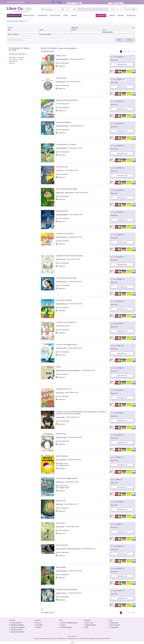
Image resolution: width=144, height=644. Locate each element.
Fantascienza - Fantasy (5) (17, 57)
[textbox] (87, 32)
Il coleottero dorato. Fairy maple (66, 589)
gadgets (74, 15)
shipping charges (91, 625)
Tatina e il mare (61, 501)
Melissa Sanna (69, 192)
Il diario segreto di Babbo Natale (66, 189)
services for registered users (69, 623)
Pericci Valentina (61, 460)
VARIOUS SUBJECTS (29, 15)
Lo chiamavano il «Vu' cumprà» (66, 144)
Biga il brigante (61, 567)
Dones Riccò (60, 170)
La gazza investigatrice (64, 122)
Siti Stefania (59, 504)
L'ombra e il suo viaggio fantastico (67, 478)
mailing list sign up (66, 627)
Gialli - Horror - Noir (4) (16, 59)
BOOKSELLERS (131, 15)
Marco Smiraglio (61, 549)
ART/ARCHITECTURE (14, 15)
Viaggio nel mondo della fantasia (67, 100)
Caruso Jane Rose (61, 282)
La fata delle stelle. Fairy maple (66, 278)
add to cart (122, 64)
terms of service (115, 625)
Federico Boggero (61, 437)
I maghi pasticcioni (62, 211)
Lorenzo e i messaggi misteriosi (66, 345)
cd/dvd (66, 15)
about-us (39, 623)
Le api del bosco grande (64, 300)
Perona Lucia (60, 392)
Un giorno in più (61, 78)
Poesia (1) (12, 63)
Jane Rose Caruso (61, 593)
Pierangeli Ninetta (61, 148)
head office (39, 625)
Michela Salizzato (61, 348)
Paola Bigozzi (60, 527)
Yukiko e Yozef (61, 56)
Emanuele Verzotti (62, 304)
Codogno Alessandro (62, 59)
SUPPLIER (112, 15)
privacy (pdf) (114, 627)
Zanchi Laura (60, 482)
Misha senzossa (61, 434)
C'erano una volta (62, 167)
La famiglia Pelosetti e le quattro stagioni (69, 256)
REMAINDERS (101, 15)
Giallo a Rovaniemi (62, 456)
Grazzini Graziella (61, 571)
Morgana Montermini (74, 549)
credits (72, 643)
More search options (14, 40)
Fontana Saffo (60, 417)
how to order (90, 623)
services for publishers (17, 632)
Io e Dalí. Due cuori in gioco (65, 234)
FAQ (87, 627)
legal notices (114, 623)
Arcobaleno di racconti (63, 389)
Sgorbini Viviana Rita (62, 126)
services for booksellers (18, 627)
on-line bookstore (16, 623)
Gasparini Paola (61, 259)
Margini (58, 367)
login (71, 4)
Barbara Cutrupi (61, 82)
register (78, 4)
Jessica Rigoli (60, 192)
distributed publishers (17, 625)
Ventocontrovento (62, 545)
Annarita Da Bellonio (74, 370)
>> (134, 52)
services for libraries (17, 629)
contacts (38, 627)
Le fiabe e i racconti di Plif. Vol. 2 (66, 322)
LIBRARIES (121, 15)
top (42, 609)
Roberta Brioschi (61, 370)
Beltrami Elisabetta (62, 215)
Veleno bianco (61, 523)
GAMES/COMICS (43, 15)
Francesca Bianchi (61, 237)
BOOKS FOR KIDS (55, 15)
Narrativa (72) (13, 61)
